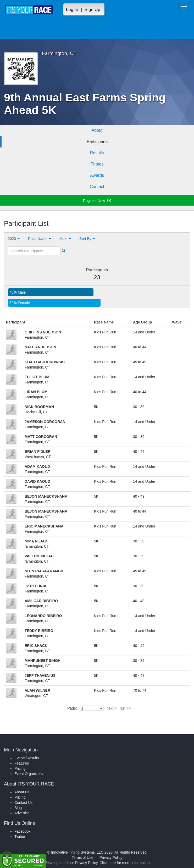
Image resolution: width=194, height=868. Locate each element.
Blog (18, 808)
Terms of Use (82, 858)
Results (97, 153)
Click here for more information (124, 863)
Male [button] (65, 239)
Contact (97, 187)
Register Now (97, 201)
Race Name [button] (40, 239)
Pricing (20, 768)
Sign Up (92, 10)
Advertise (22, 813)
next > (112, 708)
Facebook (22, 831)
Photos (97, 164)
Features (22, 763)
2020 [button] (14, 239)
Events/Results (27, 758)
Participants (98, 142)
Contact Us (23, 803)
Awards (97, 175)
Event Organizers (29, 774)
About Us (22, 792)
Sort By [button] (87, 239)
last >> (125, 708)
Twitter (20, 837)
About (97, 130)
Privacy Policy (111, 858)
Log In (72, 10)
